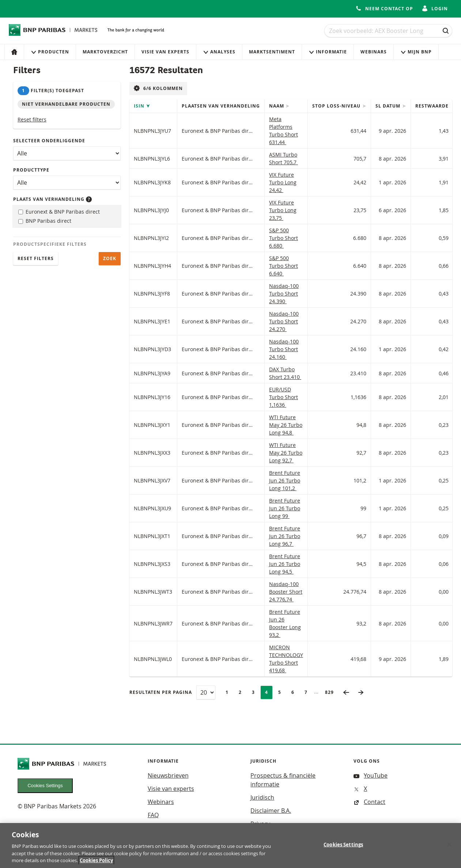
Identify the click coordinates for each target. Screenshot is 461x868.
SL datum (389, 106)
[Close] (449, 847)
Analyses (219, 52)
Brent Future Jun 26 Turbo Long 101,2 (285, 480)
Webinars (374, 52)
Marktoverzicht (105, 52)
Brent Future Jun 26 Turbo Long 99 (285, 508)
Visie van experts (165, 52)
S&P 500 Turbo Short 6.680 (284, 238)
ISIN (140, 106)
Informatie (328, 52)
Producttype (31, 170)
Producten (50, 52)
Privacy (260, 824)
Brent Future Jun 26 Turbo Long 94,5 (285, 564)
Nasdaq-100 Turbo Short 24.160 (284, 349)
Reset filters (32, 119)
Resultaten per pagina (161, 692)
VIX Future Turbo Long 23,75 (283, 210)
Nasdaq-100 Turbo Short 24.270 (284, 321)
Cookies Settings (45, 786)
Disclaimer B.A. (271, 811)
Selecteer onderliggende (49, 141)
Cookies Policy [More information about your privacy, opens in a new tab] (96, 863)
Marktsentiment (272, 52)
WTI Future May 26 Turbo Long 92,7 (286, 453)
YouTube (371, 775)
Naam (277, 106)
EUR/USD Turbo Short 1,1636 (284, 397)
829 (332, 692)
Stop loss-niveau (337, 106)
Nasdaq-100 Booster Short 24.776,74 (286, 592)
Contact (369, 802)
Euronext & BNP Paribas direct (59, 212)
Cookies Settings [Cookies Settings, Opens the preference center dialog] (343, 847)
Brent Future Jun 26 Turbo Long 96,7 (285, 536)
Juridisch (262, 797)
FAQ (153, 815)
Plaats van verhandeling (52, 199)
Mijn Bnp (416, 52)
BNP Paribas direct (45, 221)
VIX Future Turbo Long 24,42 (283, 182)
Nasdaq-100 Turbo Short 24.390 (284, 294)
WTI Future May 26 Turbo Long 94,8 (286, 425)
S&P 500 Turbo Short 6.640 (284, 266)
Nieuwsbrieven (168, 775)
